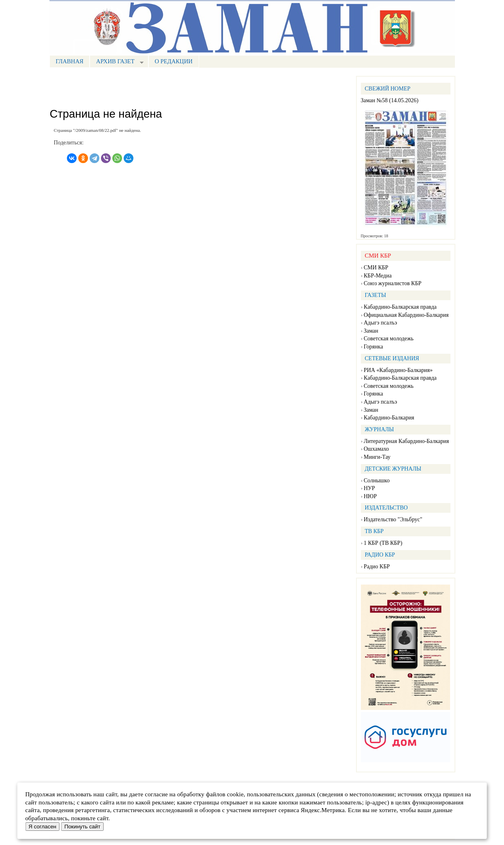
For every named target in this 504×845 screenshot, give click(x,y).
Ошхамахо (376, 449)
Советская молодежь (389, 339)
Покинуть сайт (83, 827)
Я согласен (42, 827)
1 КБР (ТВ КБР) (383, 543)
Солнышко (377, 481)
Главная (70, 61)
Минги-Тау (377, 457)
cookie (235, 794)
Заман (371, 331)
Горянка (373, 347)
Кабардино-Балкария (389, 418)
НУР (369, 488)
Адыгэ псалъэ (380, 323)
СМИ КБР (376, 268)
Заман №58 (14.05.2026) (390, 100)
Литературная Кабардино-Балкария (406, 441)
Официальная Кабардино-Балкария (406, 315)
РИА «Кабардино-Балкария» (398, 370)
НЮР (370, 496)
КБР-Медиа (378, 276)
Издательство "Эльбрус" (393, 519)
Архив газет (116, 62)
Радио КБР (377, 567)
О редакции (173, 61)
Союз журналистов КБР (392, 283)
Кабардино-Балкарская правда (400, 307)
